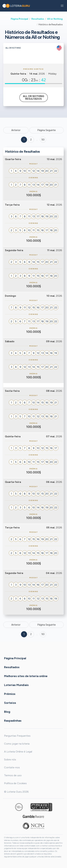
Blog (7, 712)
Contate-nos (12, 767)
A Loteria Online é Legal (18, 752)
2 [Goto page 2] (31, 140)
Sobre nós (10, 759)
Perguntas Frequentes (17, 736)
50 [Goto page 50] (43, 634)
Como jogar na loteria (17, 744)
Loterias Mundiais (16, 685)
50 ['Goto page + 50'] (43, 140)
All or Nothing (55, 19)
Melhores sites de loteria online (26, 676)
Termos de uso (13, 775)
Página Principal (19, 19)
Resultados (38, 19)
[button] (62, 6)
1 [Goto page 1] (24, 140)
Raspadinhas (13, 721)
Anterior (16, 130)
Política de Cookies (15, 783)
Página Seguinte (47, 130)
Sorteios (10, 703)
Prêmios (10, 694)
